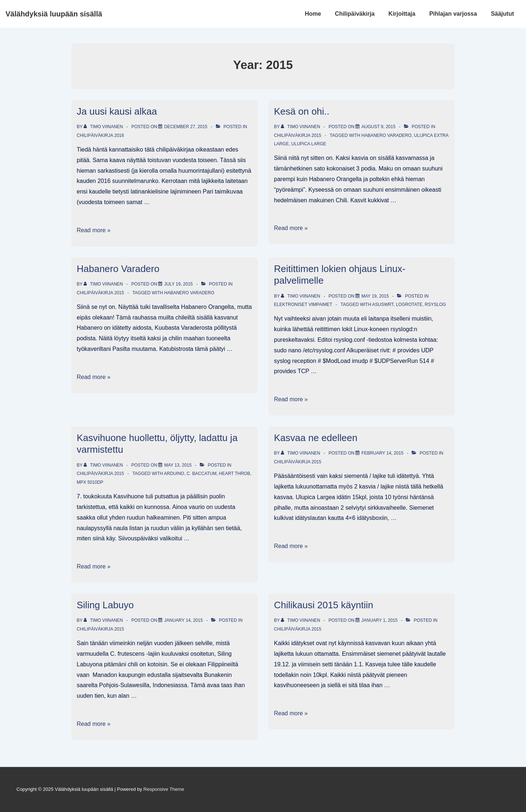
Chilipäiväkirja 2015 (298, 135)
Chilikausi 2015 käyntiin (324, 605)
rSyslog (435, 304)
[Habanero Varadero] (178, 284)
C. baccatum (202, 474)
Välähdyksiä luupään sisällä (54, 14)
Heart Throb (234, 474)
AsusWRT (383, 304)
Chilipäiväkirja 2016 (100, 135)
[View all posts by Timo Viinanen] (104, 127)
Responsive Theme (164, 789)
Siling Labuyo (105, 605)
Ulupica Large (308, 144)
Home (313, 14)
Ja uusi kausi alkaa (117, 111)
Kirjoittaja (402, 14)
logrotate (409, 304)
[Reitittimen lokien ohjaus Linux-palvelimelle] (375, 296)
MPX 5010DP (90, 482)
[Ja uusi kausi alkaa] (186, 127)
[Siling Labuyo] (183, 620)
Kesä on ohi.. (302, 111)
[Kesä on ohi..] (378, 127)
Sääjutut (502, 14)
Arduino (174, 474)
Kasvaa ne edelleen (316, 438)
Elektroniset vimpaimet (303, 304)
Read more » (94, 230)
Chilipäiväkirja (355, 14)
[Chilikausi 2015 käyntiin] (379, 620)
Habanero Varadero (386, 135)
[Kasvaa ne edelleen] (382, 453)
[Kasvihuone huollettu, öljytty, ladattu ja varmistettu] (178, 465)
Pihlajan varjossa (453, 14)
